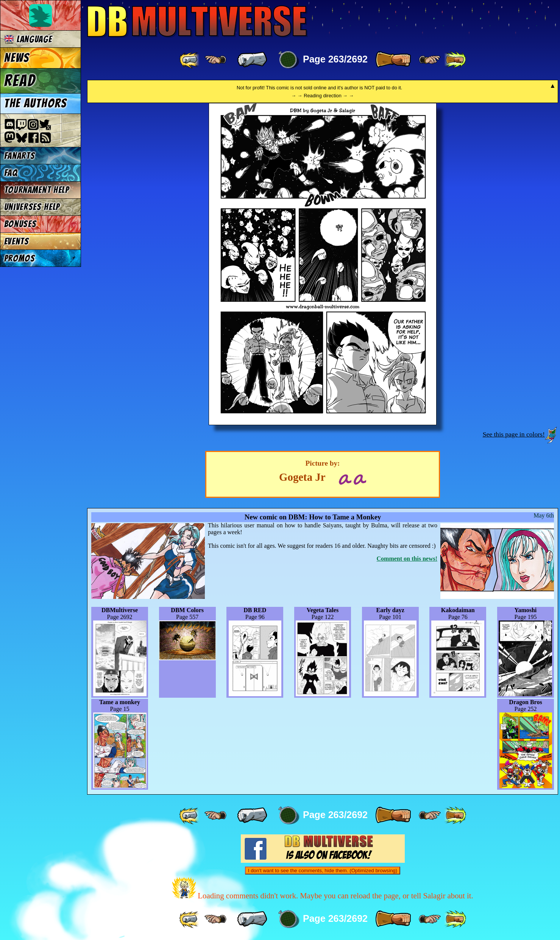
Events (17, 241)
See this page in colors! (514, 434)
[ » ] (393, 60)
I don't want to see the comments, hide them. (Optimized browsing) (323, 871)
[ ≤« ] (215, 60)
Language (28, 39)
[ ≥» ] (430, 60)
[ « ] (252, 60)
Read (20, 81)
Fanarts (20, 156)
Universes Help (32, 207)
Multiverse (197, 21)
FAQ (11, 173)
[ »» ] (455, 60)
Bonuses (20, 224)
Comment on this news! (407, 559)
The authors (36, 103)
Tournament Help (37, 190)
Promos (20, 258)
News (17, 58)
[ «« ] (190, 60)
